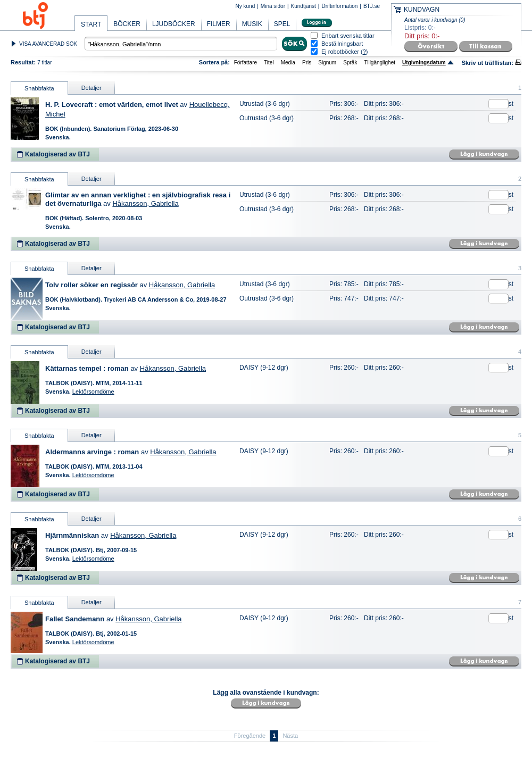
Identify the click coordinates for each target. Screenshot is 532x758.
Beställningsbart (342, 44)
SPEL (282, 24)
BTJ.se (372, 6)
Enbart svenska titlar (348, 36)
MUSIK (252, 24)
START (91, 24)
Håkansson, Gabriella (145, 203)
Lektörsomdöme (93, 392)
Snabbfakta (39, 88)
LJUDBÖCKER (174, 24)
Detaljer (92, 88)
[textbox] (181, 44)
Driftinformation (339, 6)
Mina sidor (273, 6)
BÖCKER (127, 24)
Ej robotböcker (340, 52)
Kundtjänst (304, 6)
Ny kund (246, 6)
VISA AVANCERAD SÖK (48, 44)
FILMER (219, 24)
